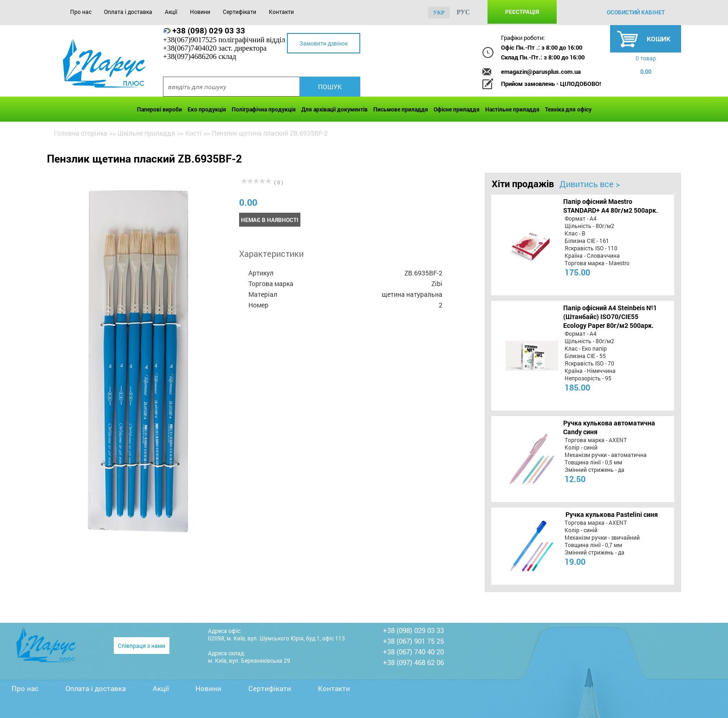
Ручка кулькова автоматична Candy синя (609, 427)
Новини (200, 12)
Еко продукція (207, 109)
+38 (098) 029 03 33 (209, 30)
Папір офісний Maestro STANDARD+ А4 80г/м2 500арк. (611, 206)
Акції (171, 12)
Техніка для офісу (568, 109)
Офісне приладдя (457, 109)
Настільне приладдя (512, 109)
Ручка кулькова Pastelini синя (612, 514)
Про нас (81, 12)
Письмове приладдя (401, 109)
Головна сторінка (81, 133)
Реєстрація (522, 12)
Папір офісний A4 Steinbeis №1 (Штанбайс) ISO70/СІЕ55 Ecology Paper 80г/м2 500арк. (610, 317)
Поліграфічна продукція (264, 109)
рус (464, 12)
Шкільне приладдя (146, 133)
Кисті (193, 133)
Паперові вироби (159, 109)
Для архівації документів (335, 109)
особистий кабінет (636, 12)
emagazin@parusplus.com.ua (541, 72)
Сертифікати (240, 12)
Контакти (281, 12)
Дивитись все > (590, 184)
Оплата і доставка (128, 12)
